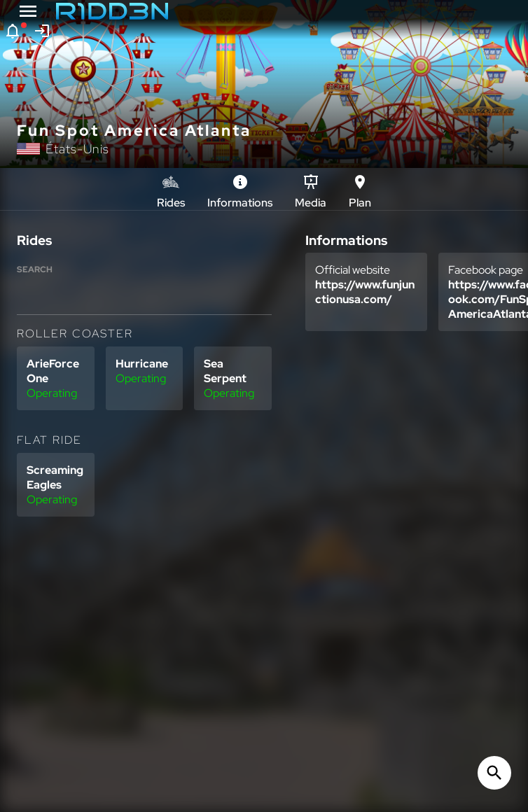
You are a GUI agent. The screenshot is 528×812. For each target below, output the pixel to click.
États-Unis (77, 149)
